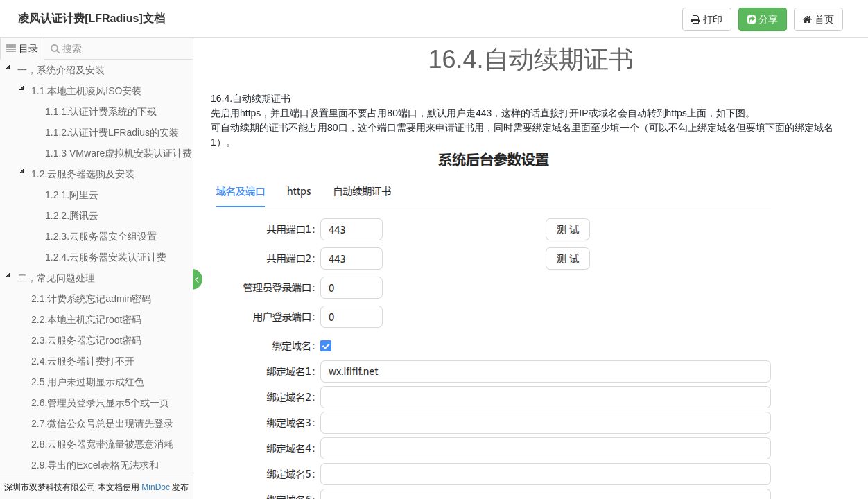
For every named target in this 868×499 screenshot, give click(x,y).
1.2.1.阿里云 (72, 195)
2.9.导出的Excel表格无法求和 (95, 465)
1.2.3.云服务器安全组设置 (101, 236)
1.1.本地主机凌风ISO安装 (86, 91)
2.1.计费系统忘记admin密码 (91, 299)
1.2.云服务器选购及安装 (83, 174)
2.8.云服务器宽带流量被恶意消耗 (102, 444)
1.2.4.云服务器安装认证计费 (106, 257)
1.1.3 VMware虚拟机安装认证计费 (119, 153)
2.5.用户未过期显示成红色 (88, 382)
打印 (707, 19)
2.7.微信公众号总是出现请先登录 (102, 423)
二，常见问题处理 (56, 278)
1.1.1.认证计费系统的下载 (101, 112)
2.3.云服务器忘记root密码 (86, 340)
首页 (818, 19)
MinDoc (156, 487)
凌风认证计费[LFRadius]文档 (92, 18)
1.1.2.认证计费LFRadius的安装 (112, 132)
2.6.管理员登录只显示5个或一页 (100, 403)
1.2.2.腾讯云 (72, 216)
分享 (763, 19)
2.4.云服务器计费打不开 (83, 361)
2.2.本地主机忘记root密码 (86, 319)
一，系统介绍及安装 (61, 70)
